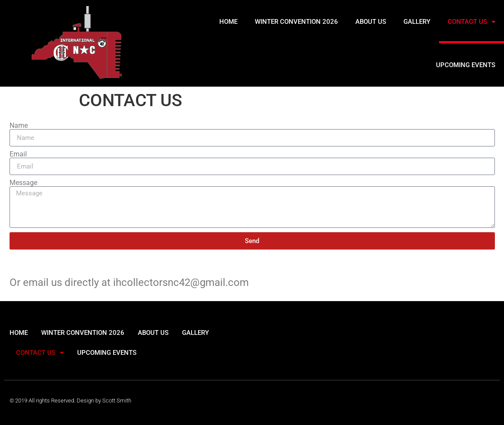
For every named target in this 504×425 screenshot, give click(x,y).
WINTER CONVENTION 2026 (296, 22)
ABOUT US (371, 22)
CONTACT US (471, 22)
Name (19, 126)
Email (18, 154)
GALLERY (417, 22)
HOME (228, 22)
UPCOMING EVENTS (466, 65)
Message (23, 183)
